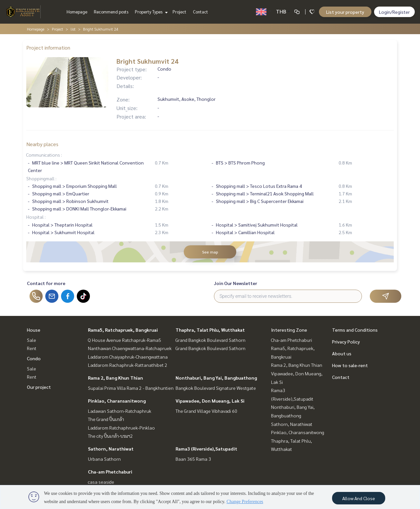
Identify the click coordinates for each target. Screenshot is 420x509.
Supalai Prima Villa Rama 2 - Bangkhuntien (131, 388)
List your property (345, 12)
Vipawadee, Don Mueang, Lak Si (210, 401)
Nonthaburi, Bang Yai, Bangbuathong (216, 378)
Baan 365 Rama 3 (193, 459)
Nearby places (42, 144)
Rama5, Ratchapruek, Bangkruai (123, 330)
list (73, 29)
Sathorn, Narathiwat (111, 449)
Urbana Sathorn (104, 459)
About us (342, 353)
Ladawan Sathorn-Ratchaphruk (120, 411)
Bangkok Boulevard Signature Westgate (216, 388)
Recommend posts (111, 12)
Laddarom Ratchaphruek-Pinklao (121, 428)
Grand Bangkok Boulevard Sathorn (210, 340)
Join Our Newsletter (236, 283)
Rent (32, 348)
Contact (200, 12)
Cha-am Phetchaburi (110, 472)
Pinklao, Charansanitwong (117, 401)
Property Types (150, 12)
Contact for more (46, 283)
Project (179, 12)
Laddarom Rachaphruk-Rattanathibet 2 (128, 365)
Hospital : (36, 217)
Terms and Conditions (355, 330)
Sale (31, 340)
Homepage (77, 12)
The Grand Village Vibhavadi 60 (206, 411)
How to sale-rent (350, 365)
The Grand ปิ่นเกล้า (106, 419)
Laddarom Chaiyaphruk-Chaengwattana (128, 357)
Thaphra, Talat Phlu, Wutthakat (210, 330)
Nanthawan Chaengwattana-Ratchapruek (130, 348)
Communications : (44, 155)
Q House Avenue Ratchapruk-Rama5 (125, 340)
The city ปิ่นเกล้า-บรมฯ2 (110, 436)
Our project (39, 387)
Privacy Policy (346, 342)
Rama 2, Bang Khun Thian (115, 378)
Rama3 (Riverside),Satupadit (206, 449)
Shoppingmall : (41, 178)
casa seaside (101, 482)
